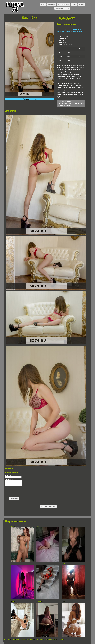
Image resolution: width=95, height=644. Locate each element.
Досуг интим (8, 639)
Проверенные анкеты (64, 4)
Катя (38, 526)
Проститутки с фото (58, 639)
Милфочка (40, 602)
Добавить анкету (60, 8)
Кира (38, 564)
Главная (43, 4)
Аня (63, 526)
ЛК (68, 8)
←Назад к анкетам (48, 506)
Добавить (14, 498)
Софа (13, 526)
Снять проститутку (18, 639)
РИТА (63, 564)
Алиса (63, 602)
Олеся (13, 602)
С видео (74, 4)
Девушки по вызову (30, 639)
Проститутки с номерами (44, 639)
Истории (81, 4)
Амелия (13, 564)
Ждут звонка (52, 4)
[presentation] (17, 492)
